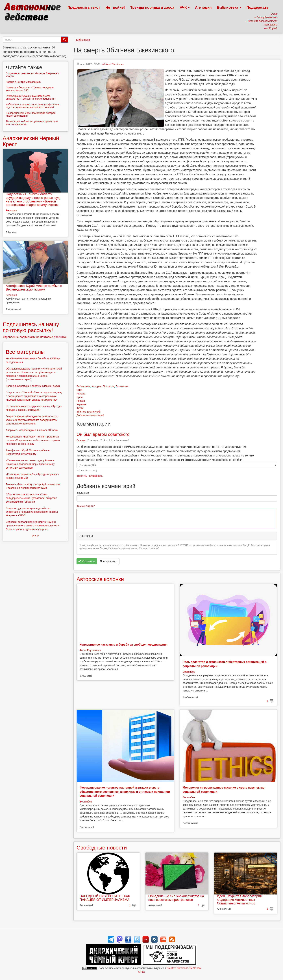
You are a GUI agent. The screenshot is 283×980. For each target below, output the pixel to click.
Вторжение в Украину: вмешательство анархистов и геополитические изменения (31, 97)
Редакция (11, 210)
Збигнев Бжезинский (89, 412)
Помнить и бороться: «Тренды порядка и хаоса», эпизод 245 (30, 89)
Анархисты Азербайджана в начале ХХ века (32, 430)
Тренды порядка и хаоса (152, 7)
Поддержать (258, 7)
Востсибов (189, 672)
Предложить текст (84, 7)
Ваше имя (83, 493)
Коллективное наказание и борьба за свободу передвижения (124, 645)
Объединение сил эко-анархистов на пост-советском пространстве (176, 898)
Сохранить (87, 561)
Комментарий (86, 506)
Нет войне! (115, 7)
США (79, 390)
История (97, 386)
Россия (81, 401)
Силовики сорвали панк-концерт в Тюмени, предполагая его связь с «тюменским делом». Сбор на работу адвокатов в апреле (33, 526)
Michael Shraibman (113, 64)
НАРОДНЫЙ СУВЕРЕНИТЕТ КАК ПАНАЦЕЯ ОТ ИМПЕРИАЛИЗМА (105, 898)
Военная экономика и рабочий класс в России (33, 386)
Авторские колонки (100, 579)
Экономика (122, 386)
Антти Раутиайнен (90, 650)
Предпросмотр (109, 561)
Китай (80, 408)
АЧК (185, 7)
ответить (82, 476)
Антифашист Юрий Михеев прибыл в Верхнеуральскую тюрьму (34, 288)
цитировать (96, 476)
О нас (141, 972)
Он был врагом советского (103, 434)
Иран (80, 397)
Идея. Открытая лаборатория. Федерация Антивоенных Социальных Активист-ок (240, 900)
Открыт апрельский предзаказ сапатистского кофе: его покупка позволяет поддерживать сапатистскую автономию (32, 420)
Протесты (109, 386)
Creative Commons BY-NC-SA (184, 968)
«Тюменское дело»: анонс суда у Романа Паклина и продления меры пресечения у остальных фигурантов (30, 464)
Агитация (203, 7)
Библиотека (229, 7)
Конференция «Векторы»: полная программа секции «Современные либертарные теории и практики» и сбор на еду (33, 440)
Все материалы (25, 352)
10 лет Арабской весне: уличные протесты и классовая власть (32, 123)
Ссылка (81, 440)
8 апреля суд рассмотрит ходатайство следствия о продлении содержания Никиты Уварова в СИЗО (32, 512)
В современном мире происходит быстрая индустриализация (31, 114)
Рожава (81, 394)
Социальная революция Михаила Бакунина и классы (32, 75)
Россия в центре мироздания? (23, 82)
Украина (81, 404)
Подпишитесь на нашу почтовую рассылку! (31, 327)
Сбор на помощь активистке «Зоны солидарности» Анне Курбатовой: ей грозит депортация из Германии (31, 498)
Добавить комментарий (90, 415)
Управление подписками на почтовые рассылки (35, 337)
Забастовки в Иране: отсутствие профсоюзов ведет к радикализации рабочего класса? (32, 106)
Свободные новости (102, 848)
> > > (35, 536)
